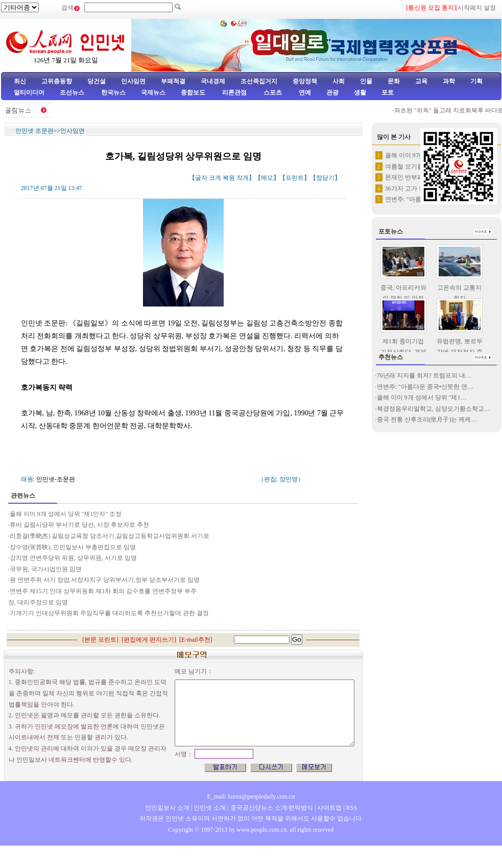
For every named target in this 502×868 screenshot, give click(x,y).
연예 (304, 92)
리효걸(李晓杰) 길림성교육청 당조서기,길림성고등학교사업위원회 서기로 (110, 536)
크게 (215, 178)
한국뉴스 (113, 92)
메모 (267, 178)
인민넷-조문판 (56, 479)
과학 (449, 81)
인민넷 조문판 (34, 131)
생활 (360, 92)
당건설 (97, 81)
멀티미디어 (29, 92)
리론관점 (234, 92)
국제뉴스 (153, 92)
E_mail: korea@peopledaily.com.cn (251, 796)
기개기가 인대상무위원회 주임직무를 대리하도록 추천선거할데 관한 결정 (109, 613)
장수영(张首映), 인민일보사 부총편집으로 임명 (73, 547)
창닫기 (325, 178)
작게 (243, 178)
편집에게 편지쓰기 (149, 640)
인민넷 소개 (209, 808)
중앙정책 (305, 81)
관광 (332, 92)
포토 (388, 92)
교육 (421, 81)
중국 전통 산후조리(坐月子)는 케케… (427, 419)
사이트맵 (329, 808)
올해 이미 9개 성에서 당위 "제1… (422, 397)
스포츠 (272, 92)
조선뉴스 (73, 92)
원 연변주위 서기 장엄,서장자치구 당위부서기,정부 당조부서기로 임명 (105, 580)
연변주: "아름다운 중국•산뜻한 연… (425, 387)
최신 (20, 81)
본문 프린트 (100, 640)
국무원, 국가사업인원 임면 (46, 569)
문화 (394, 81)
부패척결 (173, 81)
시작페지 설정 (477, 8)
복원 (229, 178)
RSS (352, 808)
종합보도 (193, 92)
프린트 (295, 178)
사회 (339, 81)
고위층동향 (57, 81)
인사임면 (133, 81)
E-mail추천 (196, 640)
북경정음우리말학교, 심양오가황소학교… (434, 409)
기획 (476, 81)
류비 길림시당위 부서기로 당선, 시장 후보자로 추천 (80, 525)
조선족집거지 (259, 81)
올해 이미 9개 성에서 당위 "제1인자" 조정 (66, 514)
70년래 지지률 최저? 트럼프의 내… (424, 376)
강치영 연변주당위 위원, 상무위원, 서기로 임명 (73, 558)
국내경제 (213, 81)
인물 (366, 81)
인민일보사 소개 (167, 808)
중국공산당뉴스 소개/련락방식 (272, 808)
